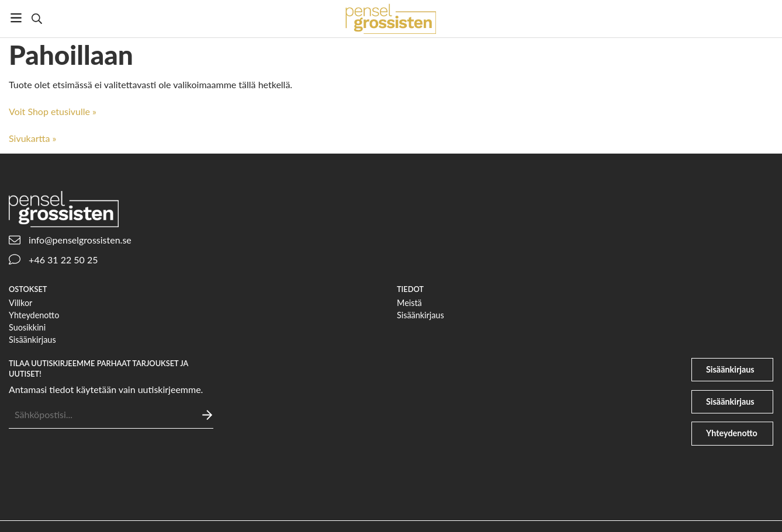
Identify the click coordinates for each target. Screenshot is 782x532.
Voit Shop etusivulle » (53, 111)
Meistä (409, 303)
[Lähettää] (207, 415)
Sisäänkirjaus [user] (730, 369)
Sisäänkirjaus (32, 340)
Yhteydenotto (34, 315)
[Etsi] (37, 19)
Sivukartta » (32, 138)
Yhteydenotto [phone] (732, 433)
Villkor (20, 303)
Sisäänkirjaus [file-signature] (730, 401)
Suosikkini (27, 327)
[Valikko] (16, 18)
